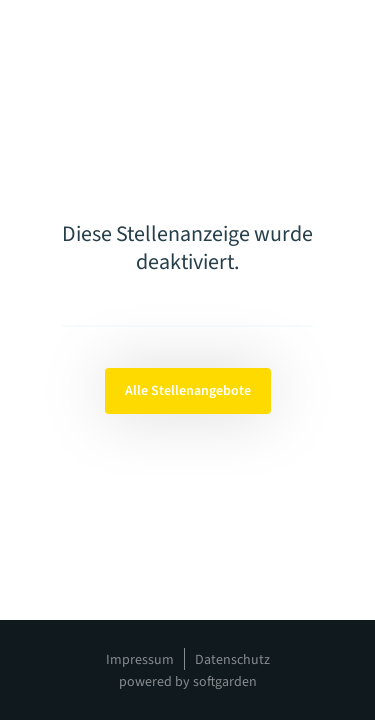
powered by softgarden (188, 682)
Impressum (140, 660)
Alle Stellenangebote (188, 391)
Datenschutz (232, 660)
